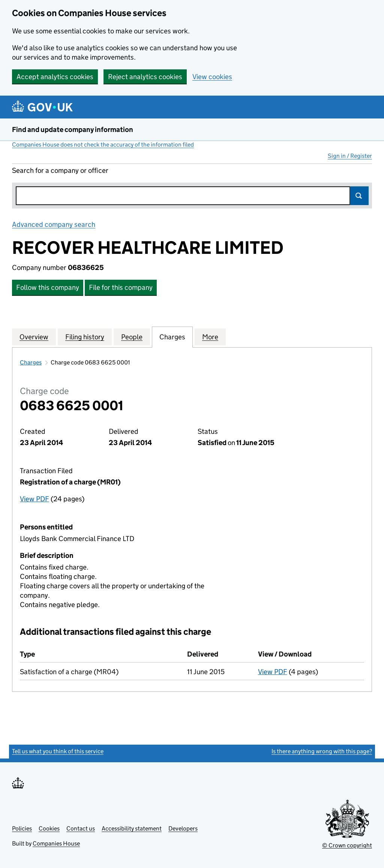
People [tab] (132, 337)
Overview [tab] (34, 337)
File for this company (121, 287)
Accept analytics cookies (55, 77)
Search (359, 196)
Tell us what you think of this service (58, 751)
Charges (31, 362)
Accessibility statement (132, 828)
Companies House (56, 843)
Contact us (81, 828)
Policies (22, 828)
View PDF (34, 499)
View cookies (212, 77)
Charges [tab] (172, 337)
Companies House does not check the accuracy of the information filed (103, 145)
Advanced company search (54, 224)
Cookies (49, 828)
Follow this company (48, 287)
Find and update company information (73, 130)
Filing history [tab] (85, 337)
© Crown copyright (347, 845)
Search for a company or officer (60, 170)
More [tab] (210, 337)
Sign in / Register (350, 156)
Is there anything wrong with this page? (322, 751)
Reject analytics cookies (145, 77)
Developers (183, 828)
